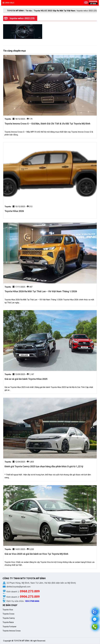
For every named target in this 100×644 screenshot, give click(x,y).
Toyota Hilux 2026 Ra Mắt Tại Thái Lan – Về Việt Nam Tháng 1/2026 (41, 291)
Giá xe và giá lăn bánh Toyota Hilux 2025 (26, 379)
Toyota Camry (9, 618)
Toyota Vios (8, 610)
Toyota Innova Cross (12, 631)
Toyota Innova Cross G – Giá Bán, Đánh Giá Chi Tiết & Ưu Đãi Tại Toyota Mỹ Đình (47, 124)
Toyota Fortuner (10, 627)
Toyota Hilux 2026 (14, 211)
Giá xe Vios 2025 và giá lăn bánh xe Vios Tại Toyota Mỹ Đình (36, 554)
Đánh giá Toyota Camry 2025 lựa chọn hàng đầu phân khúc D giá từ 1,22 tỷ (44, 466)
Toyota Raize (8, 622)
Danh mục (8, 3)
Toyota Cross (8, 614)
